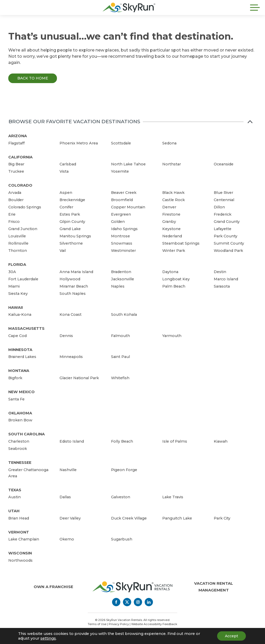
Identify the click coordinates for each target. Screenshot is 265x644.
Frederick (223, 214)
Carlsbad (68, 164)
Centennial (224, 200)
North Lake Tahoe (128, 164)
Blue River (223, 193)
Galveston (121, 497)
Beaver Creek (124, 193)
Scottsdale (121, 143)
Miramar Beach (74, 286)
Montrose (120, 236)
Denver (169, 207)
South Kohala (124, 314)
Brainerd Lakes (22, 357)
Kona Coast (71, 314)
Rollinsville (18, 243)
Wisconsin (20, 553)
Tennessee (20, 463)
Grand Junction (23, 229)
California (20, 157)
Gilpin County (72, 222)
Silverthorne (71, 243)
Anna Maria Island (76, 272)
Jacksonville (123, 279)
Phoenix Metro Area (79, 143)
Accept (231, 636)
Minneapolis (71, 357)
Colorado (20, 185)
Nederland (172, 236)
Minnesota (20, 350)
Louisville (17, 236)
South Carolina (27, 434)
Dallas (65, 497)
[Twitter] (127, 602)
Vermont (19, 532)
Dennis (66, 336)
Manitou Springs (75, 236)
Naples (118, 286)
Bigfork (15, 378)
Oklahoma (20, 413)
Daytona (170, 272)
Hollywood (70, 279)
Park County (226, 236)
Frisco (14, 222)
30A (12, 272)
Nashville (68, 470)
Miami (14, 286)
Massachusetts (26, 328)
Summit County (229, 243)
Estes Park (70, 214)
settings (48, 638)
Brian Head (19, 518)
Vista (64, 171)
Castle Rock (174, 200)
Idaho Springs (124, 229)
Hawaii (16, 308)
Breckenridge (72, 200)
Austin (14, 497)
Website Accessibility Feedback (154, 624)
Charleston (19, 441)
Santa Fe (16, 399)
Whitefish (120, 378)
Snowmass (122, 243)
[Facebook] (116, 602)
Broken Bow (20, 420)
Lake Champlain (24, 539)
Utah (14, 511)
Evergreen (121, 214)
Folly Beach (122, 441)
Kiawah (221, 441)
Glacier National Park (79, 378)
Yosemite (120, 171)
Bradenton (121, 272)
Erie (12, 214)
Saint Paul (120, 357)
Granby (169, 222)
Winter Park (174, 251)
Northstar (172, 164)
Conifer (66, 207)
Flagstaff (16, 143)
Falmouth (120, 336)
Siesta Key (18, 294)
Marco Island (226, 279)
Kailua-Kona (20, 314)
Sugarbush (122, 539)
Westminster (123, 251)
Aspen (66, 193)
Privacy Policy (119, 624)
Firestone (171, 214)
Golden (118, 222)
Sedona (169, 143)
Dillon (219, 207)
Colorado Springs (25, 207)
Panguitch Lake (177, 518)
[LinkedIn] (149, 602)
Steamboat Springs (181, 243)
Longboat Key (176, 279)
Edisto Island (72, 441)
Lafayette (223, 229)
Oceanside (224, 164)
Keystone (171, 229)
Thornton (18, 251)
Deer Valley (70, 518)
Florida (17, 265)
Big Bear (16, 164)
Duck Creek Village (129, 518)
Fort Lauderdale (23, 279)
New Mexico (21, 392)
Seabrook (18, 449)
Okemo (67, 539)
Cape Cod (17, 336)
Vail (63, 251)
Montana (19, 371)
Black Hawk (173, 193)
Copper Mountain (128, 207)
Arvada (15, 193)
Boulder (16, 200)
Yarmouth (172, 336)
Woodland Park (228, 251)
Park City (222, 518)
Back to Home (33, 78)
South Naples (73, 294)
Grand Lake (70, 229)
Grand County (227, 222)
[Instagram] (138, 602)
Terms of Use (97, 624)
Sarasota (222, 286)
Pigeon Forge (124, 470)
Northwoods (20, 560)
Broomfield (122, 200)
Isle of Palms (175, 441)
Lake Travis (173, 497)
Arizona (18, 136)
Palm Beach (174, 286)
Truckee (16, 171)
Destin (220, 272)
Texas (15, 490)
